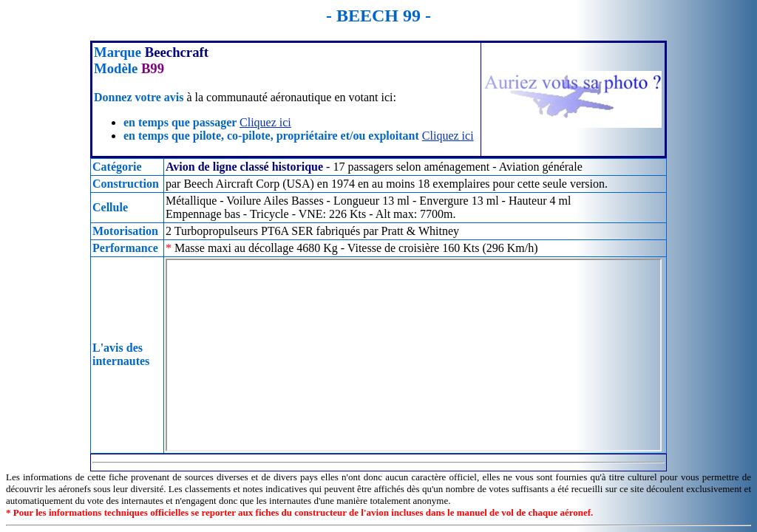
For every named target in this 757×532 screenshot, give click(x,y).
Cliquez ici (265, 122)
